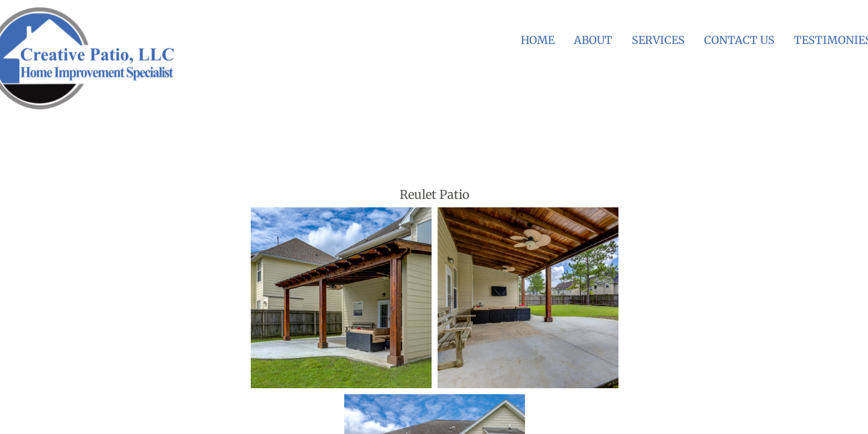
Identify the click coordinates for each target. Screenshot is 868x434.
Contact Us (739, 40)
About (593, 40)
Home (538, 40)
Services (658, 40)
